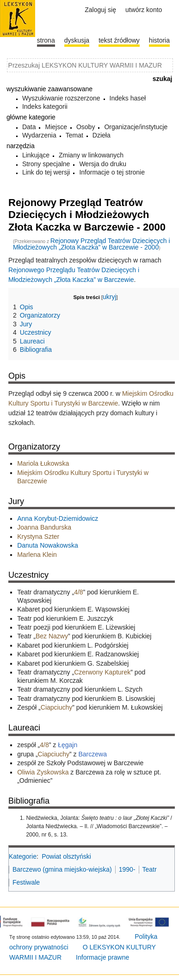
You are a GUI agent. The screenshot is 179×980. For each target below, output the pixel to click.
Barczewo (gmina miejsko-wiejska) (62, 869)
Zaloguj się (100, 10)
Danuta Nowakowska (48, 545)
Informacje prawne (102, 957)
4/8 (78, 592)
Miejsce (56, 127)
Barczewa (92, 754)
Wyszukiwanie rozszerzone (61, 98)
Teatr (150, 869)
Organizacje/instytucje (136, 127)
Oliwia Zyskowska (43, 772)
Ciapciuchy (56, 707)
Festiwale (26, 882)
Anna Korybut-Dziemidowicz (58, 518)
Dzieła (102, 135)
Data (29, 127)
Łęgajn (68, 745)
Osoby (86, 127)
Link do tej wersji (46, 172)
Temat (74, 135)
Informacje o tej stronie (112, 172)
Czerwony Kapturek (102, 672)
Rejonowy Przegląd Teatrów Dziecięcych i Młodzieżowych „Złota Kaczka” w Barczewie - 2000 (92, 244)
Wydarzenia (39, 135)
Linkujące (36, 155)
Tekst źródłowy (119, 40)
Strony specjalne (46, 164)
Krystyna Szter (38, 537)
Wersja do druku (103, 164)
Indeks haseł (128, 98)
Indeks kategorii (45, 106)
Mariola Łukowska (43, 463)
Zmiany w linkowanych (91, 155)
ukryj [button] (110, 297)
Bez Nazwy (52, 636)
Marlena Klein (37, 555)
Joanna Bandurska (44, 527)
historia (159, 40)
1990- (127, 869)
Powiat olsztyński (66, 856)
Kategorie (23, 856)
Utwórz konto (144, 10)
